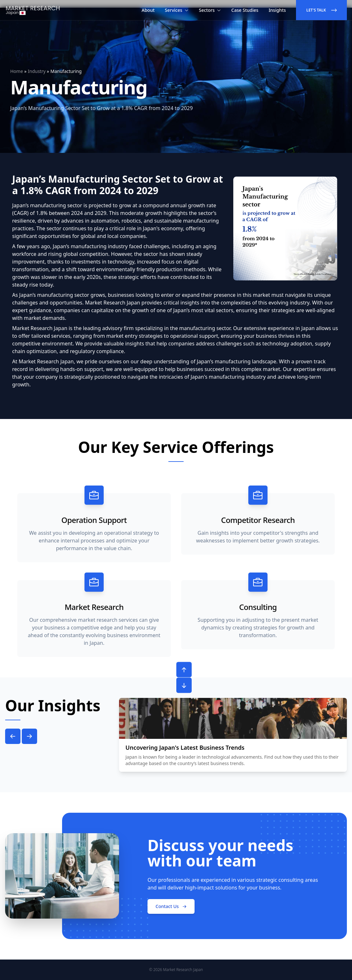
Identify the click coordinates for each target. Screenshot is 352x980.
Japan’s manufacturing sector (47, 205)
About (148, 10)
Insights (277, 10)
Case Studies (245, 10)
